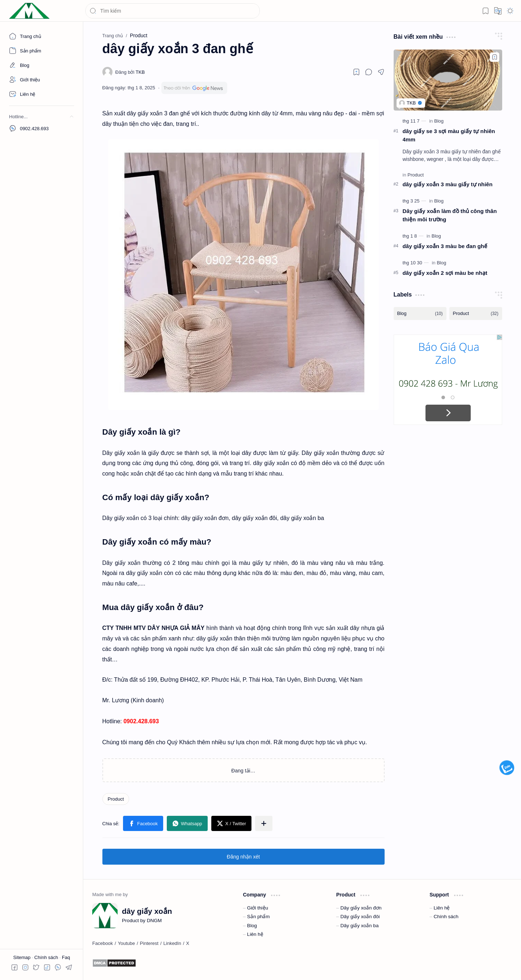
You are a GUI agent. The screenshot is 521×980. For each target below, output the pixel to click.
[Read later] (356, 72)
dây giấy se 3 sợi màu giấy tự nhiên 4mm (449, 135)
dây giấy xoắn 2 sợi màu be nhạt (445, 273)
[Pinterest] (149, 943)
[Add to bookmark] (495, 57)
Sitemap (23, 957)
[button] (486, 11)
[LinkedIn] (172, 943)
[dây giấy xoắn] (29, 11)
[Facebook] (103, 943)
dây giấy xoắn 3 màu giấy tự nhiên (448, 184)
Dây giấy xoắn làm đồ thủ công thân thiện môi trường (450, 215)
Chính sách (47, 957)
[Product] (116, 799)
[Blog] (439, 121)
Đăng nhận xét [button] (243, 857)
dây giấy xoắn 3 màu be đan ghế (445, 246)
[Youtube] (126, 943)
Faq (66, 957)
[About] (42, 51)
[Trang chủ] (42, 36)
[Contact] (42, 94)
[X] (188, 943)
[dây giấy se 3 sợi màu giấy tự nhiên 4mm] (448, 80)
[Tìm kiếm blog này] (173, 11)
